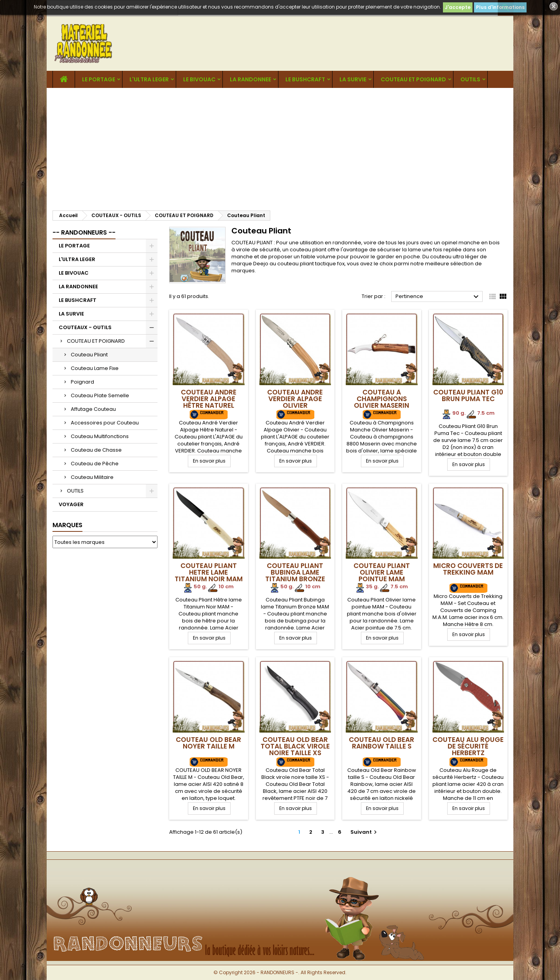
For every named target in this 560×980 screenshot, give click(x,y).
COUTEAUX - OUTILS (85, 327)
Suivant (365, 832)
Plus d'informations (500, 7)
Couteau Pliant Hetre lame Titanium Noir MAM (209, 572)
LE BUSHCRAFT (305, 79)
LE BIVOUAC (199, 79)
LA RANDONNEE (250, 79)
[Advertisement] (280, 146)
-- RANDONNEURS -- (84, 232)
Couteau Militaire (92, 477)
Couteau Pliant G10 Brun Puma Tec (468, 395)
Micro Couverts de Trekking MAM (468, 569)
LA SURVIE (353, 79)
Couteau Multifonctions (100, 436)
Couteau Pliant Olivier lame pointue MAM (382, 572)
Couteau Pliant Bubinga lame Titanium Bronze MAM (295, 576)
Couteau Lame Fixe (95, 368)
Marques (67, 525)
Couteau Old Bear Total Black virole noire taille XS (295, 746)
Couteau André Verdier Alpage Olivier (295, 399)
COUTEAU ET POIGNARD (413, 79)
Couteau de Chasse (96, 450)
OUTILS (470, 79)
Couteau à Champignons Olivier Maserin (381, 399)
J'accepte (458, 7)
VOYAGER (71, 504)
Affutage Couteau (93, 409)
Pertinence (438, 297)
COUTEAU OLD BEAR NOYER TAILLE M (208, 743)
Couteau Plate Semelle (100, 395)
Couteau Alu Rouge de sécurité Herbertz (468, 746)
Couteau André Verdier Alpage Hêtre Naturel (209, 399)
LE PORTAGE (99, 79)
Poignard (82, 382)
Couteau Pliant (89, 355)
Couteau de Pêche (95, 464)
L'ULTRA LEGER (149, 79)
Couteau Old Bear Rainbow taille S (381, 743)
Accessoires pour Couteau (105, 423)
